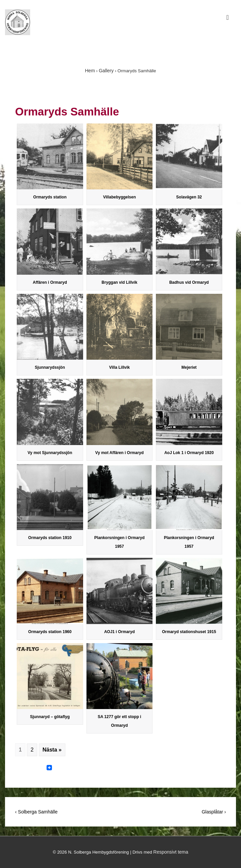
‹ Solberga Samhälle (36, 812)
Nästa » (52, 750)
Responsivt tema (171, 852)
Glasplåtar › (214, 812)
